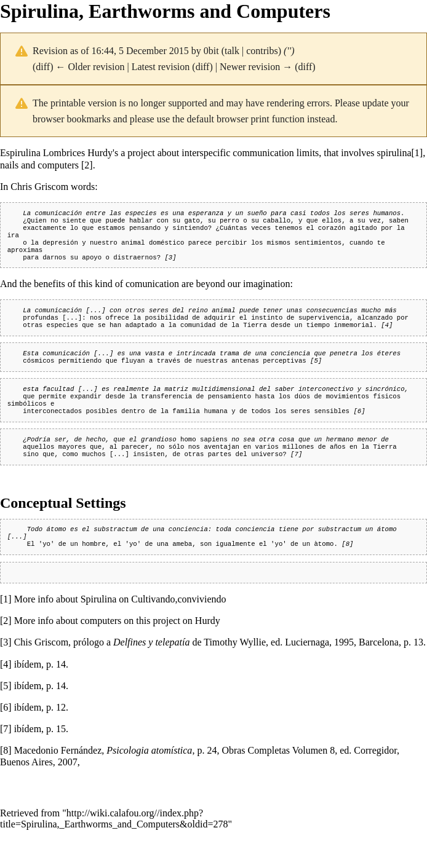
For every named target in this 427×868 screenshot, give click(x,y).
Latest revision (161, 67)
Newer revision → (256, 67)
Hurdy (208, 649)
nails (9, 165)
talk (232, 51)
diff (43, 67)
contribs (262, 51)
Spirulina (99, 627)
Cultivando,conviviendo (178, 627)
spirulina (394, 153)
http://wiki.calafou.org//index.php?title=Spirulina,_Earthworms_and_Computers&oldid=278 (114, 847)
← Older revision (90, 67)
